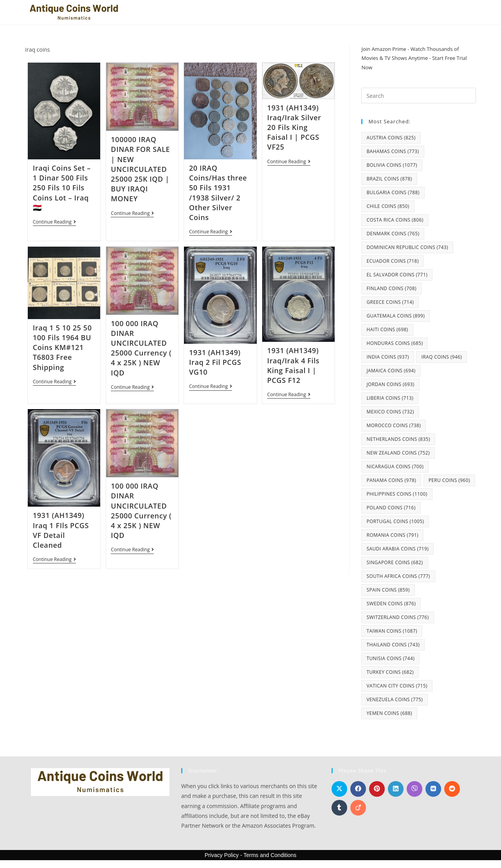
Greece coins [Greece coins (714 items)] (390, 302)
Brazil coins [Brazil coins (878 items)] (389, 179)
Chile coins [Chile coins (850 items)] (388, 206)
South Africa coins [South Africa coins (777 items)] (398, 576)
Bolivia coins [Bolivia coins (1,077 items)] (392, 165)
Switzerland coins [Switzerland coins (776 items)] (397, 617)
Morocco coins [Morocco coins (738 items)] (394, 425)
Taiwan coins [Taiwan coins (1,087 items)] (392, 631)
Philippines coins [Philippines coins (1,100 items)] (397, 494)
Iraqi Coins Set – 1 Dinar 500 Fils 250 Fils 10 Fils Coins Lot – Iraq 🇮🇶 (62, 188)
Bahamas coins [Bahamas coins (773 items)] (393, 151)
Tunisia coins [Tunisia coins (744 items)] (390, 658)
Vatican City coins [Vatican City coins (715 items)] (397, 686)
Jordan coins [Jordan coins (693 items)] (390, 384)
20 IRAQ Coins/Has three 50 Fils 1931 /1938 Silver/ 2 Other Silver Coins (218, 193)
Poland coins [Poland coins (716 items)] (391, 508)
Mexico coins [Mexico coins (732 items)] (390, 412)
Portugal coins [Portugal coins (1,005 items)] (395, 521)
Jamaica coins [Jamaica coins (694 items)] (391, 371)
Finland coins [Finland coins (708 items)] (391, 288)
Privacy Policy (222, 855)
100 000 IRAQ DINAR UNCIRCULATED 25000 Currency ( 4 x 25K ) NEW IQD (141, 348)
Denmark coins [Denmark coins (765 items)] (393, 234)
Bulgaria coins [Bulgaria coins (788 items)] (393, 192)
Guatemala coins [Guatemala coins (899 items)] (396, 316)
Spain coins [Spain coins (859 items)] (388, 590)
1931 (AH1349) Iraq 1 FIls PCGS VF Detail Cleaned (61, 531)
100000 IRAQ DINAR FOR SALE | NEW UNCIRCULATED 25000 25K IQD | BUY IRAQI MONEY (140, 169)
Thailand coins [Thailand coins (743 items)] (393, 645)
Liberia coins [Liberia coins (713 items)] (390, 398)
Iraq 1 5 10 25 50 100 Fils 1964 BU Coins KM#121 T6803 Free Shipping (62, 348)
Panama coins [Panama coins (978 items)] (391, 480)
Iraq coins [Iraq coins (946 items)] (442, 357)
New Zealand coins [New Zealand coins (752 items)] (398, 453)
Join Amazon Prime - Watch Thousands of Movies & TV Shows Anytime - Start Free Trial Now (414, 58)
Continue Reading (54, 222)
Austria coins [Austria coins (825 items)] (391, 138)
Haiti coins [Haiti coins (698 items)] (387, 329)
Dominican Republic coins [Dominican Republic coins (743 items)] (407, 247)
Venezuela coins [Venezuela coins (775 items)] (395, 699)
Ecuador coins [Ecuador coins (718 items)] (392, 261)
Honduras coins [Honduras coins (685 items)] (395, 343)
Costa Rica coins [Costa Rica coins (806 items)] (395, 220)
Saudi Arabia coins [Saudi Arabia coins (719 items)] (397, 549)
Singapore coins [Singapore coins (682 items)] (395, 562)
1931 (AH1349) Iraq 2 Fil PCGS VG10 (215, 363)
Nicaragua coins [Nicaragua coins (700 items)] (395, 466)
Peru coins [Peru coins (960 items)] (449, 480)
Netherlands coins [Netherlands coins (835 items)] (398, 439)
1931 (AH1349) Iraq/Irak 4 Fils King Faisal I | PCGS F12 (294, 366)
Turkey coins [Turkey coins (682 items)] (390, 672)
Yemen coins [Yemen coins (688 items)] (389, 713)
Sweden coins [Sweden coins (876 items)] (391, 604)
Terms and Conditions (270, 855)
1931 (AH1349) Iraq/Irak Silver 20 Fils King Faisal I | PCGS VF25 (294, 127)
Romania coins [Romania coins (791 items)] (392, 535)
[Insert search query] (419, 96)
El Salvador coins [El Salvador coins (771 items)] (397, 275)
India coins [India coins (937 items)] (388, 357)
